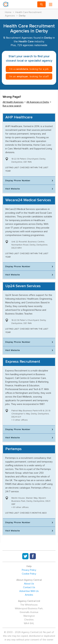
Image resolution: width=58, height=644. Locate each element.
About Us (29, 584)
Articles (29, 595)
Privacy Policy (29, 570)
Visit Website (30, 189)
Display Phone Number (30, 181)
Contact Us (29, 587)
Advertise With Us (29, 591)
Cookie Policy (29, 574)
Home (8, 12)
